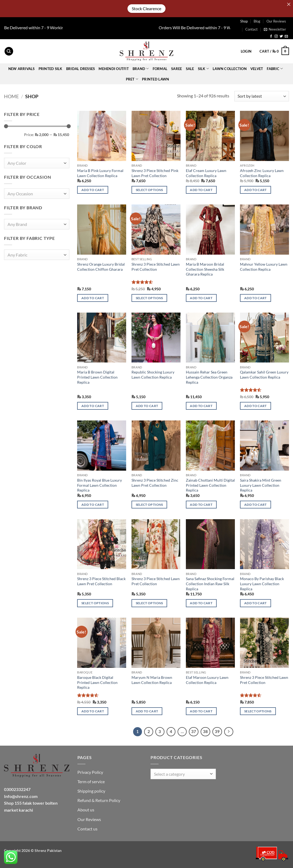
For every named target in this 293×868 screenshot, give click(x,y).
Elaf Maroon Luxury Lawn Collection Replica (207, 680)
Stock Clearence (146, 8)
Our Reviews (276, 21)
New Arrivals (22, 69)
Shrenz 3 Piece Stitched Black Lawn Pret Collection (101, 581)
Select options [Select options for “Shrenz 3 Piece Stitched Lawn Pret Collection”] (149, 298)
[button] (275, 29)
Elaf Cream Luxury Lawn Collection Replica (206, 173)
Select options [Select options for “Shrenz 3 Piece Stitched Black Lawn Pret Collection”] (95, 603)
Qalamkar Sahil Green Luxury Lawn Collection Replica (264, 375)
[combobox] (37, 163)
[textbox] (35, 164)
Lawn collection (230, 69)
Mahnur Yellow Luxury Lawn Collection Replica (264, 267)
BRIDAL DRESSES (81, 69)
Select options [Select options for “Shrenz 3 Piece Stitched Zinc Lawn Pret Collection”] (149, 505)
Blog (257, 21)
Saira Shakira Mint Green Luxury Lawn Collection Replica (261, 485)
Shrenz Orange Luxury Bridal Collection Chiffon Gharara (101, 267)
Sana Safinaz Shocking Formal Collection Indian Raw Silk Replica (210, 584)
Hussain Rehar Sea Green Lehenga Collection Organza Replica (209, 377)
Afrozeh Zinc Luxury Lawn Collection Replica (262, 173)
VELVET (257, 69)
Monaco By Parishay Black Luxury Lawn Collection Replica (262, 584)
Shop (244, 21)
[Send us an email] (286, 36)
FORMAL (160, 69)
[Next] (229, 732)
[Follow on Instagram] (276, 36)
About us (86, 810)
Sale (190, 69)
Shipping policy (91, 791)
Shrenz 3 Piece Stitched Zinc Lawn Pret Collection (155, 483)
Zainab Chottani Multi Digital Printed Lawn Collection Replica (210, 485)
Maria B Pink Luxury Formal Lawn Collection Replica (100, 173)
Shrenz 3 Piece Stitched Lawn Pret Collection (156, 267)
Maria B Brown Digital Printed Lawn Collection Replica (97, 377)
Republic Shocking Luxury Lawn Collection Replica (153, 375)
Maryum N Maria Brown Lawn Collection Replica (152, 680)
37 (194, 731)
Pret (132, 79)
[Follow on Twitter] (281, 36)
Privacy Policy (90, 772)
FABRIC (275, 69)
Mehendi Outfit (114, 69)
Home (11, 96)
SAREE (176, 69)
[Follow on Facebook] (271, 36)
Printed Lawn (155, 79)
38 (205, 731)
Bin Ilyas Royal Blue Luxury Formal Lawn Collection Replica (99, 485)
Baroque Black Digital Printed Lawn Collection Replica (97, 682)
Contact (251, 29)
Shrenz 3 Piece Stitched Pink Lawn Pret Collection (155, 173)
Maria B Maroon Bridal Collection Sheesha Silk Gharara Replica (205, 269)
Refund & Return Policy (99, 800)
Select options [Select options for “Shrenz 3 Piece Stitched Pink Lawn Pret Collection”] (149, 190)
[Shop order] (262, 96)
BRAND (141, 69)
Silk (203, 69)
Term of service (91, 781)
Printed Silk (50, 69)
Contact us (87, 829)
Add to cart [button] (93, 190)
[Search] (9, 51)
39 (217, 731)
